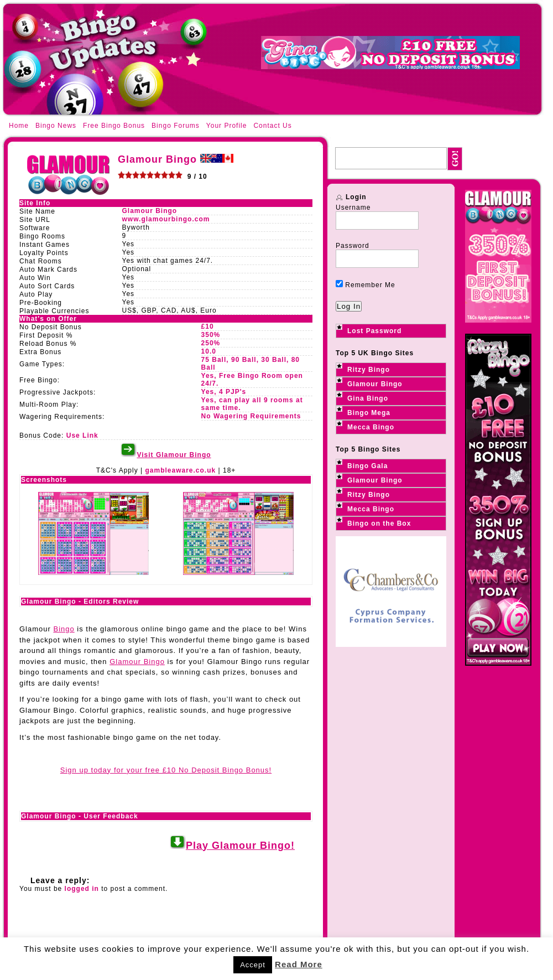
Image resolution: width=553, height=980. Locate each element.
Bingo (64, 629)
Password (353, 246)
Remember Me (366, 285)
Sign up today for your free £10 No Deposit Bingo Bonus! (166, 770)
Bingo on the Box (379, 523)
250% (211, 343)
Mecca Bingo (371, 427)
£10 (208, 326)
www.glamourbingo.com (166, 219)
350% (211, 335)
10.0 (209, 351)
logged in (82, 889)
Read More (299, 964)
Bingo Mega (369, 413)
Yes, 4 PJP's (224, 392)
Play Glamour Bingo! (240, 846)
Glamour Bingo (150, 211)
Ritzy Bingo (369, 370)
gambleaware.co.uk (180, 470)
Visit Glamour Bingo (174, 455)
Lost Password (374, 331)
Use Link (82, 435)
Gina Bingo (368, 398)
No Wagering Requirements (251, 416)
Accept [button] (253, 965)
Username (353, 208)
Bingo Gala (367, 466)
